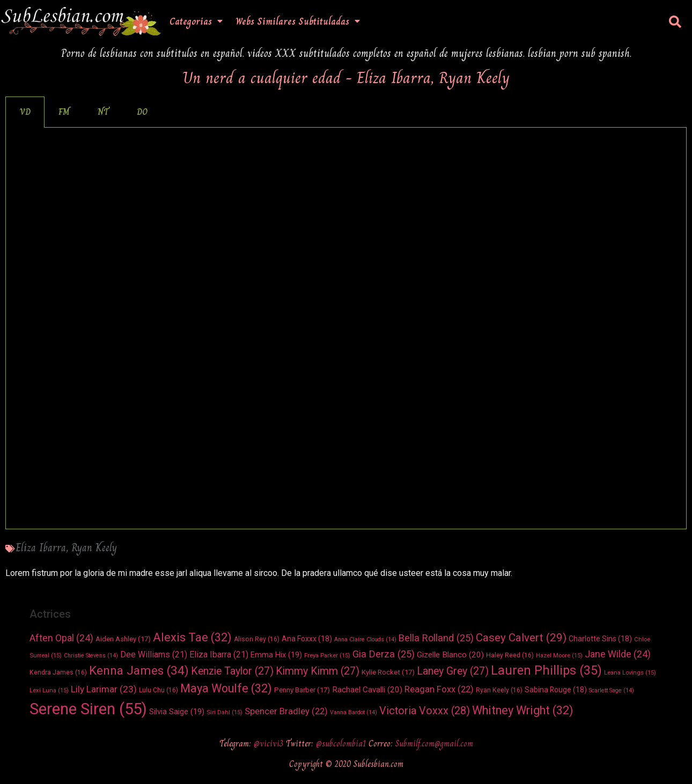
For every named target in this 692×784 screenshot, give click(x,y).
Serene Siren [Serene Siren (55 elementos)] (88, 709)
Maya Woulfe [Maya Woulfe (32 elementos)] (226, 688)
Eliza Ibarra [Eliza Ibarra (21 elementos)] (219, 654)
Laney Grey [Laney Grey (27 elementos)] (453, 671)
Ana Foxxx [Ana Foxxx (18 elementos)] (307, 639)
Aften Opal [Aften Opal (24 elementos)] (61, 638)
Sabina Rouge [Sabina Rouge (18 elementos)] (556, 690)
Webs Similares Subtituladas (298, 21)
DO (142, 112)
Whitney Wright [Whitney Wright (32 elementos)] (523, 710)
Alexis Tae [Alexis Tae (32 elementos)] (192, 637)
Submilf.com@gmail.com (434, 744)
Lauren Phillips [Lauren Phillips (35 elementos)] (546, 671)
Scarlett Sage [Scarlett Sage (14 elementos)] (612, 690)
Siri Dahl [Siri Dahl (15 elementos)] (224, 712)
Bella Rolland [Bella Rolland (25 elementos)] (436, 638)
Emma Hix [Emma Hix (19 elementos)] (276, 655)
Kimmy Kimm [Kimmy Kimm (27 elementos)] (318, 671)
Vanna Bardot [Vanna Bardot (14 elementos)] (354, 712)
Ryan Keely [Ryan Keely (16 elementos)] (499, 690)
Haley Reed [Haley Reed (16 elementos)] (510, 655)
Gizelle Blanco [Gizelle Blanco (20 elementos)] (450, 655)
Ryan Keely (94, 548)
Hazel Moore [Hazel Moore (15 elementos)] (559, 655)
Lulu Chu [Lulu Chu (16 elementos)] (159, 690)
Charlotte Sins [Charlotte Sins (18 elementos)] (600, 639)
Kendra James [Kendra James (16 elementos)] (58, 672)
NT (103, 112)
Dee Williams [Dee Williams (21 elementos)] (154, 654)
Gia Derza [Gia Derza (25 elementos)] (384, 654)
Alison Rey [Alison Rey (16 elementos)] (257, 639)
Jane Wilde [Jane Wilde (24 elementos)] (618, 654)
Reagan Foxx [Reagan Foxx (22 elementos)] (439, 689)
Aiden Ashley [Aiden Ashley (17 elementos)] (123, 639)
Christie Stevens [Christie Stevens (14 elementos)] (91, 656)
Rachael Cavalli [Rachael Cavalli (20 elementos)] (367, 690)
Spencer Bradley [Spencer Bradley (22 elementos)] (286, 711)
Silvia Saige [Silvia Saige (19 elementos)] (177, 712)
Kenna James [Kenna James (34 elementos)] (139, 670)
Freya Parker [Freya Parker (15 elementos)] (327, 655)
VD (25, 112)
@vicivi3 (270, 744)
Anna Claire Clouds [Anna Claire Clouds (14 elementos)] (365, 639)
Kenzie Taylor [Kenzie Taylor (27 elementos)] (232, 671)
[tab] (25, 112)
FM (64, 112)
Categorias (196, 21)
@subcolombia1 (342, 744)
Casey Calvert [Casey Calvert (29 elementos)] (521, 638)
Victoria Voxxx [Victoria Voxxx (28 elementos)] (425, 711)
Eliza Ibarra (41, 548)
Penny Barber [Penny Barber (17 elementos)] (302, 690)
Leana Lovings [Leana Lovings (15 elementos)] (630, 672)
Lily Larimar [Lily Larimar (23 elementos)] (104, 689)
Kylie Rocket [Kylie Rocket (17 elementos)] (388, 672)
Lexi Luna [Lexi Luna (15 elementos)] (49, 690)
